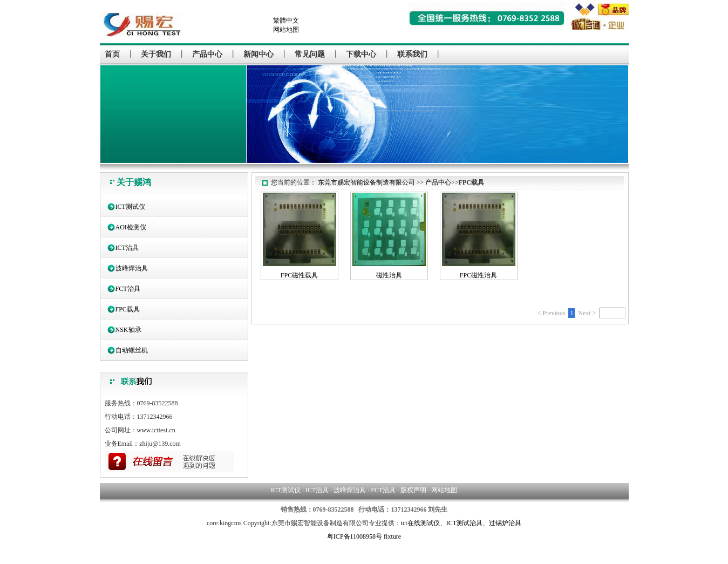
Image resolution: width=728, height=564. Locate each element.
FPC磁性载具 (299, 275)
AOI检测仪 (131, 227)
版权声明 (413, 490)
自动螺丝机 (132, 350)
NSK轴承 (128, 330)
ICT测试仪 (130, 207)
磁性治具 (389, 275)
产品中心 (438, 182)
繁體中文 (286, 21)
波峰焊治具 (132, 268)
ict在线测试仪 (420, 523)
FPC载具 (128, 309)
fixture (392, 536)
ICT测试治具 (464, 523)
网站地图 (286, 30)
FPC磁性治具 (478, 275)
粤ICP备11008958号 (355, 536)
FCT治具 (128, 289)
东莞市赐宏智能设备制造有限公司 (366, 182)
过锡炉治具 (505, 523)
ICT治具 (127, 248)
